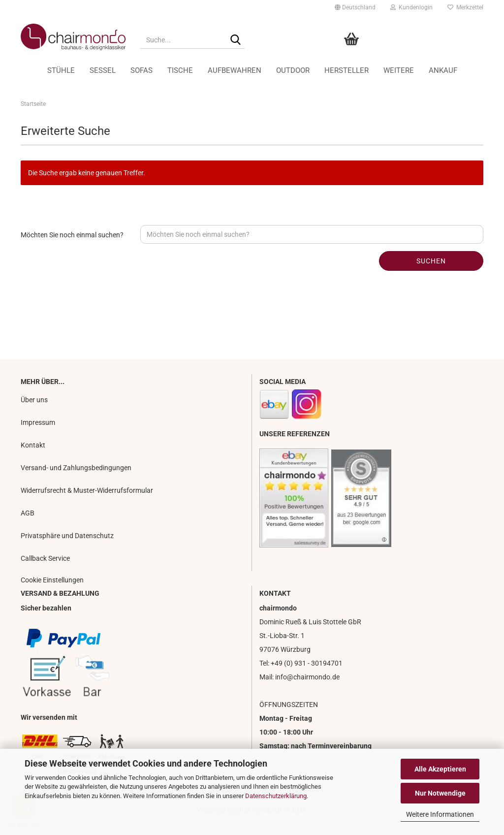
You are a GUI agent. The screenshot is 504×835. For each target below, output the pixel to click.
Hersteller (346, 70)
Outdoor (293, 70)
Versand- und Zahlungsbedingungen (76, 468)
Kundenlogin (411, 7)
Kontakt (33, 445)
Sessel (103, 70)
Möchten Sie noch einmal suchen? (72, 235)
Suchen (431, 261)
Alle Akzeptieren (440, 769)
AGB (28, 513)
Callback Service (45, 558)
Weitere (399, 70)
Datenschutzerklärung (276, 796)
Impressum (38, 422)
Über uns (34, 400)
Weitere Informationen (440, 814)
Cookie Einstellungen (52, 580)
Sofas (142, 70)
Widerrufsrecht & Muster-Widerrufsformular (87, 490)
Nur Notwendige (440, 793)
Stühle (61, 70)
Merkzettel (465, 7)
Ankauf (443, 70)
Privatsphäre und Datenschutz (67, 536)
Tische (180, 70)
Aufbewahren (235, 70)
